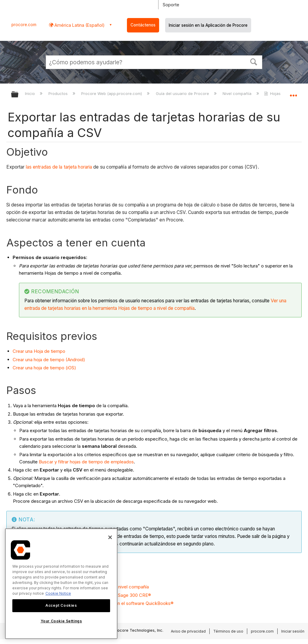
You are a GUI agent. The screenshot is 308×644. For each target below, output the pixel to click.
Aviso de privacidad (188, 631)
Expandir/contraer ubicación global (293, 93)
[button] (254, 61)
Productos (59, 93)
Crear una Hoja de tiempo (39, 351)
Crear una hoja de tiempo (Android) (49, 360)
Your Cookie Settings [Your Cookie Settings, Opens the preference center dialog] (61, 621)
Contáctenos (143, 25)
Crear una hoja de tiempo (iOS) (44, 368)
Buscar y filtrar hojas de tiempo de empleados (86, 462)
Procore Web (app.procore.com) (112, 93)
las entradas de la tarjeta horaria (59, 167)
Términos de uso (228, 631)
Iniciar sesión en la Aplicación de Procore (208, 25)
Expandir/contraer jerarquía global (19, 95)
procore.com (24, 25)
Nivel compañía (238, 93)
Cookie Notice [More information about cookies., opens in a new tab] (58, 593)
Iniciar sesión (293, 631)
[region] (61, 584)
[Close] (110, 537)
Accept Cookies (61, 605)
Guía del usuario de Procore (183, 93)
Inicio (31, 93)
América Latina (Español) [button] (79, 25)
